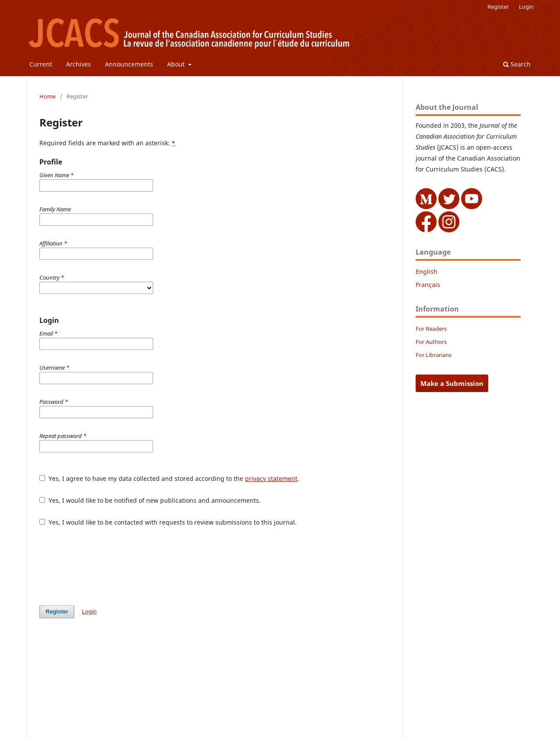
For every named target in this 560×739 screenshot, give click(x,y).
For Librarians (434, 355)
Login (526, 7)
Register (498, 7)
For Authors (431, 342)
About (177, 64)
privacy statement (271, 478)
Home (47, 96)
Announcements (129, 64)
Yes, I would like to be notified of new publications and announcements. (150, 500)
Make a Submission (452, 383)
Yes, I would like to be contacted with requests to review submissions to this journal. (168, 522)
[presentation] (106, 566)
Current (41, 64)
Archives (79, 64)
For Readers (431, 329)
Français (428, 285)
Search (517, 64)
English (427, 271)
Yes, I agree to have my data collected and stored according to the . (169, 478)
